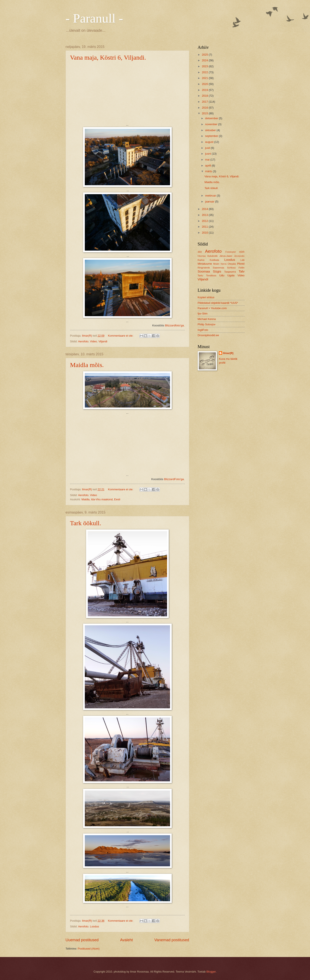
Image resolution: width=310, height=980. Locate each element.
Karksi (201, 260)
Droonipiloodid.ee (208, 335)
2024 (205, 60)
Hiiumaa (202, 256)
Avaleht (127, 940)
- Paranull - (94, 18)
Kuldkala (214, 260)
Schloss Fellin (236, 268)
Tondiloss (211, 275)
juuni (208, 154)
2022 (205, 72)
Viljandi (103, 341)
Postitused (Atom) (89, 949)
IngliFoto (203, 330)
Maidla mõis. (87, 365)
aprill (208, 166)
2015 (205, 113)
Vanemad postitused (172, 940)
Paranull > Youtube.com (212, 308)
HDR (242, 252)
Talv (242, 271)
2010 (205, 233)
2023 (205, 66)
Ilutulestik (212, 256)
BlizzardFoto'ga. (174, 479)
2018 (205, 96)
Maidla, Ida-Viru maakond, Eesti (101, 499)
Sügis (217, 271)
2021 (205, 78)
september (212, 136)
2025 (205, 55)
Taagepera (230, 272)
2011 (205, 227)
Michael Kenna (207, 319)
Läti (243, 260)
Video (93, 341)
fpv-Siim (203, 314)
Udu (222, 275)
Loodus (94, 926)
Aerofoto (83, 341)
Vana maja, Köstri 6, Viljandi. (108, 57)
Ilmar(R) (228, 353)
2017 (205, 102)
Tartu (200, 275)
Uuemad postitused (82, 940)
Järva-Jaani (226, 256)
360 (200, 252)
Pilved (241, 264)
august (210, 142)
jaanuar (210, 202)
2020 (205, 84)
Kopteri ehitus (206, 297)
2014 (205, 209)
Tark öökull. (86, 523)
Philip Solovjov (207, 324)
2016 (205, 108)
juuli (208, 148)
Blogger (211, 972)
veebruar (211, 196)
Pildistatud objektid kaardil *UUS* (218, 303)
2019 (205, 90)
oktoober (211, 130)
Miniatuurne (205, 264)
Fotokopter (231, 252)
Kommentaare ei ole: (121, 336)
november (212, 124)
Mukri (216, 264)
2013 (205, 215)
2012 (205, 221)
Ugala (231, 275)
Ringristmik (204, 268)
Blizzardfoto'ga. (175, 325)
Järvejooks (239, 256)
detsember (212, 118)
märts (209, 171)
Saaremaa (218, 268)
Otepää (232, 264)
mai (208, 160)
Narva (223, 264)
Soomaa (204, 271)
